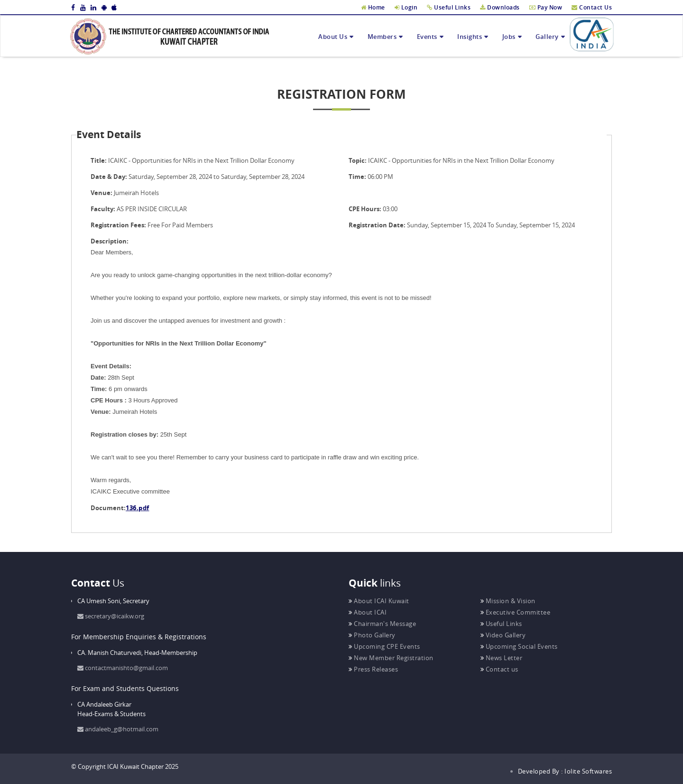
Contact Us (592, 7)
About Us (333, 37)
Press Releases (373, 669)
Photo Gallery (372, 635)
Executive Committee (516, 612)
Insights (470, 37)
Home (373, 7)
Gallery (547, 37)
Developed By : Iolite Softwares (565, 771)
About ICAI (368, 612)
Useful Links (449, 7)
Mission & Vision (508, 601)
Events (427, 37)
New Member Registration (391, 658)
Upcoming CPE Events (384, 646)
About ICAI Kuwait (379, 601)
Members (382, 37)
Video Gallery (503, 635)
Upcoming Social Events (519, 646)
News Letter (502, 658)
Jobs (509, 37)
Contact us (499, 669)
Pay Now (546, 7)
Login (406, 7)
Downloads (500, 7)
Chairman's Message (382, 624)
